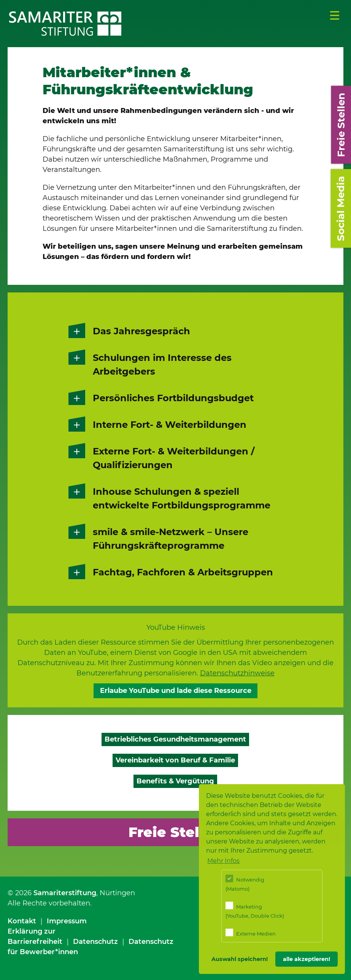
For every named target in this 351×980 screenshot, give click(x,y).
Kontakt (22, 921)
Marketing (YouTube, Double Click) (255, 910)
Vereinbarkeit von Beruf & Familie (175, 760)
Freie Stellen (175, 832)
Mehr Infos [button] (223, 861)
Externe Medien (251, 933)
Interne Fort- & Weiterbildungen (170, 425)
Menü (335, 16)
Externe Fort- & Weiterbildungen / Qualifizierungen (174, 458)
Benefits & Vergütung (175, 781)
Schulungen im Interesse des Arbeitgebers (162, 365)
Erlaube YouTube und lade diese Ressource (176, 691)
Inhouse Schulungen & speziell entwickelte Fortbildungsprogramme (182, 498)
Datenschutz (95, 942)
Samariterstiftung (65, 893)
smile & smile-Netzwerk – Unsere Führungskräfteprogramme (171, 539)
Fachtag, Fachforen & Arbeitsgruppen (183, 572)
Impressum (67, 921)
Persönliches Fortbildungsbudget (173, 398)
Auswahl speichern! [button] (240, 959)
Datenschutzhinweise (237, 673)
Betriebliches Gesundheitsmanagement (175, 739)
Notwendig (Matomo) (245, 883)
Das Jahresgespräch (141, 331)
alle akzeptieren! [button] (307, 959)
